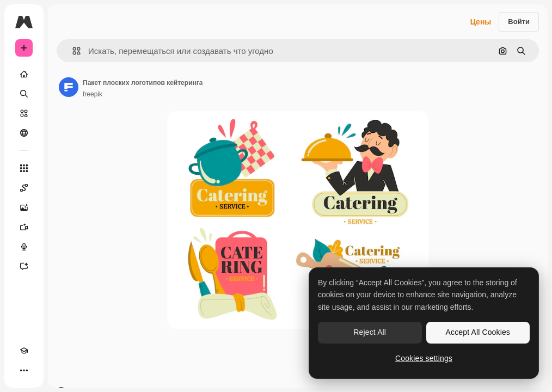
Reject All (370, 332)
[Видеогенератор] (24, 227)
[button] (72, 51)
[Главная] (24, 74)
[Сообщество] (24, 133)
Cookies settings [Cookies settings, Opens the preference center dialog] (424, 358)
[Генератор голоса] (24, 247)
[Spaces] (24, 188)
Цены (481, 22)
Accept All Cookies (478, 332)
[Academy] (24, 351)
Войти (519, 22)
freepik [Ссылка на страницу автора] (93, 94)
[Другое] (24, 370)
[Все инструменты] (24, 168)
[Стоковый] (24, 113)
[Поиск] (24, 94)
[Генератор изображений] (24, 207)
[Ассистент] (24, 266)
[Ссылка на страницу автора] (69, 87)
